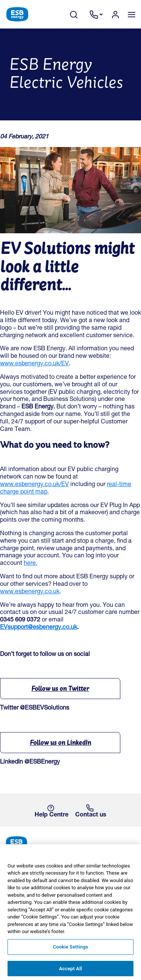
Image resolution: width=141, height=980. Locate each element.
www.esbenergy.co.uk (30, 592)
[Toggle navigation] (131, 14)
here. (30, 564)
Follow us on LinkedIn (60, 742)
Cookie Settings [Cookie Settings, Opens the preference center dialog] (70, 950)
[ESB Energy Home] (70, 843)
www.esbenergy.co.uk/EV (34, 364)
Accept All (70, 972)
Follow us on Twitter (60, 688)
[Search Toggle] (77, 14)
